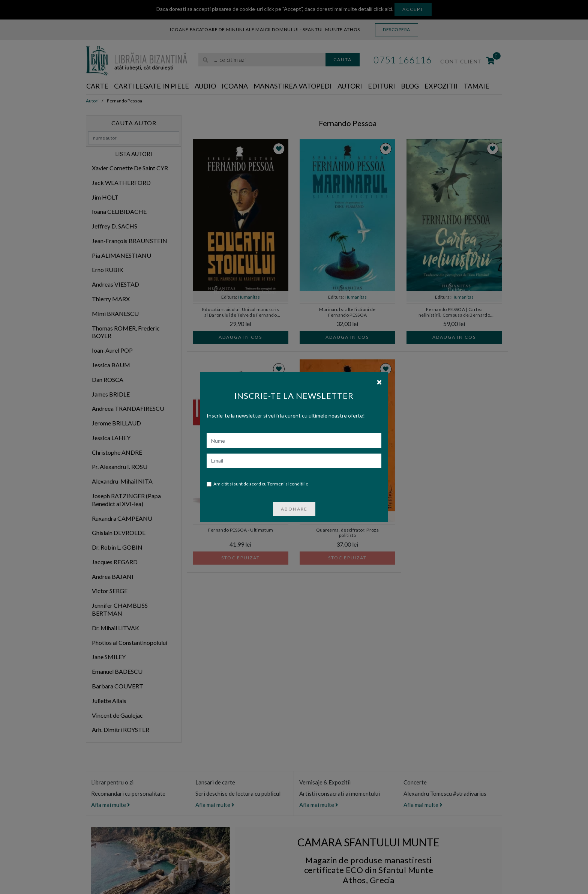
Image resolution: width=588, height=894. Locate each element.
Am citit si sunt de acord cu (257, 484)
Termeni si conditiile (288, 484)
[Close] (379, 382)
